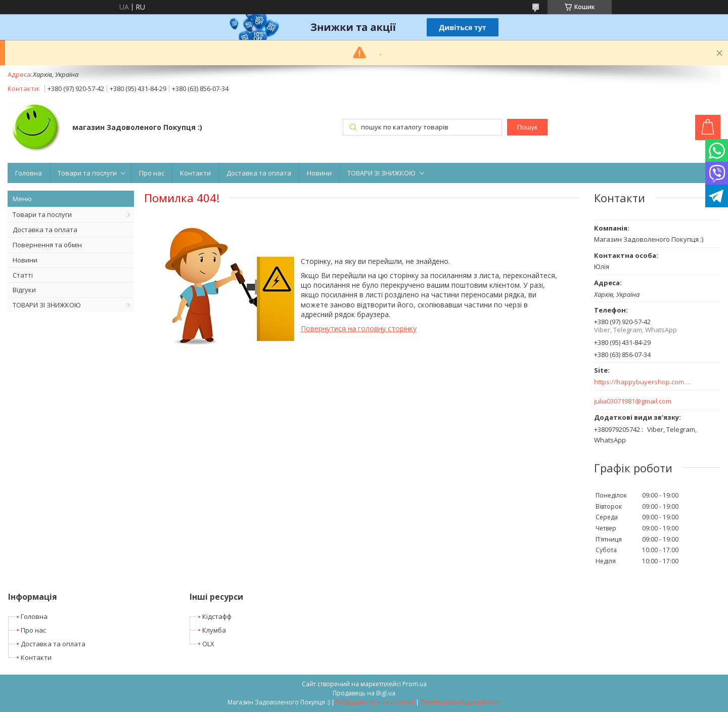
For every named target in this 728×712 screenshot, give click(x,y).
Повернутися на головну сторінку (359, 328)
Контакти (195, 173)
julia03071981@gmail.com (633, 401)
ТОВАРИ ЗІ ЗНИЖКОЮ (381, 173)
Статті (23, 275)
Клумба (214, 630)
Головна (29, 173)
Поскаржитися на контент (375, 702)
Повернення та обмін (47, 245)
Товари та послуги (87, 173)
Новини (319, 173)
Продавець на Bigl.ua (364, 693)
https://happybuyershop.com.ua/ (643, 382)
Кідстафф (217, 616)
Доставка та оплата (259, 173)
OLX (208, 644)
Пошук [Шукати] (527, 127)
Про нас (152, 173)
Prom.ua (415, 684)
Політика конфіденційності (461, 702)
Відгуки (24, 290)
